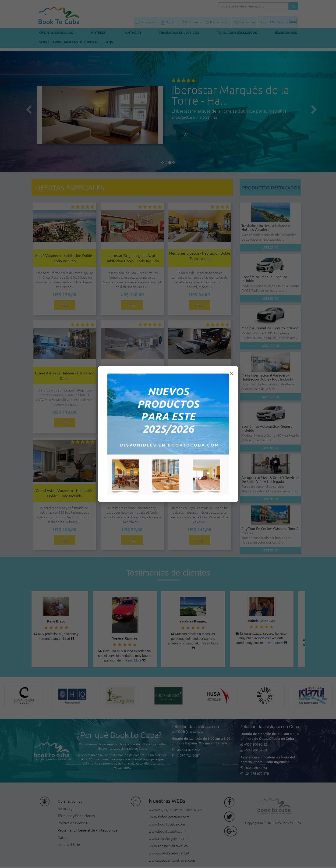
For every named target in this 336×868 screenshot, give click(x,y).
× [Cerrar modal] (231, 373)
